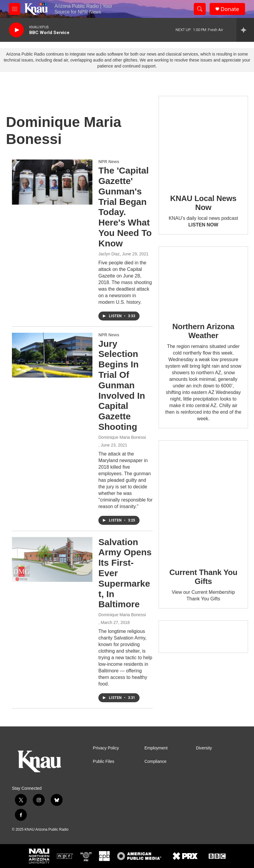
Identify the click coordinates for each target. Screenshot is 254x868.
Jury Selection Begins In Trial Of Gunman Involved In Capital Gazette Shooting (122, 385)
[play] (16, 30)
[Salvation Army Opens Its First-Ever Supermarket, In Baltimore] (52, 559)
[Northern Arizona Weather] (203, 280)
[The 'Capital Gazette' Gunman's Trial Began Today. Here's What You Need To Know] (52, 182)
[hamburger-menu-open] (15, 9)
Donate (230, 9)
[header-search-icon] (200, 9)
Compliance (155, 762)
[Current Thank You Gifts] (203, 500)
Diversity (204, 748)
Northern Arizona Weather (203, 331)
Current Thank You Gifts (203, 577)
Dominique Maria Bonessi (122, 437)
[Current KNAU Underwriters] (203, 637)
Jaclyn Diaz (109, 254)
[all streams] (245, 30)
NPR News (109, 162)
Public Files (104, 762)
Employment (156, 748)
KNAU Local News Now (203, 203)
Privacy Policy (106, 748)
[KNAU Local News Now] (203, 141)
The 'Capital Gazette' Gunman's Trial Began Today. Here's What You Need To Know (125, 207)
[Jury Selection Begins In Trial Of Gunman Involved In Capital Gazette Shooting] (52, 355)
